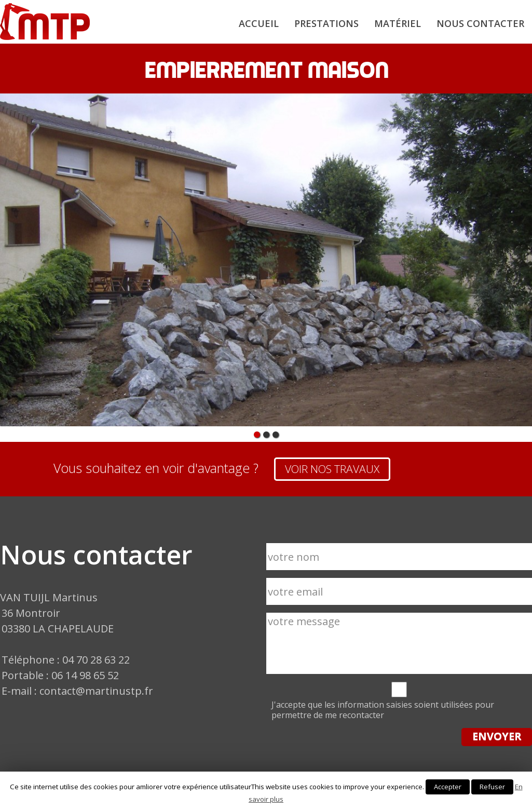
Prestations (326, 23)
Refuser (492, 787)
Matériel (398, 23)
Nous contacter (480, 23)
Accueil (259, 23)
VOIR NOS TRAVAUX (332, 469)
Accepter (448, 787)
